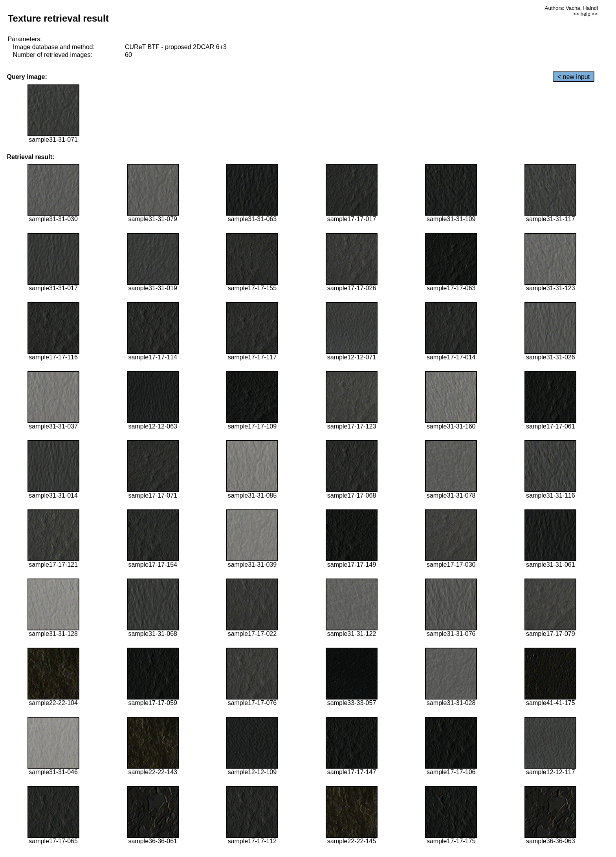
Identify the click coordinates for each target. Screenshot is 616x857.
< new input (574, 77)
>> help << (585, 14)
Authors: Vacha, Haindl (571, 8)
